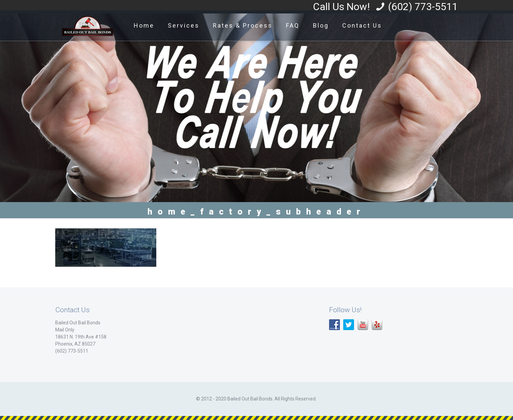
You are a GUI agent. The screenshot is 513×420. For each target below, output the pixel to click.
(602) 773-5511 (423, 7)
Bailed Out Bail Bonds (78, 323)
